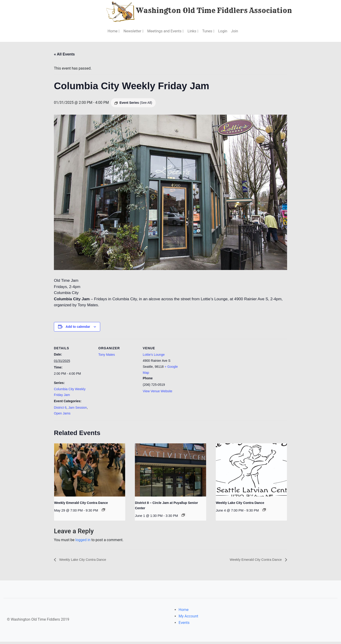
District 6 (60, 410)
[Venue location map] (212, 373)
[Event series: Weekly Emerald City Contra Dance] (103, 512)
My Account (188, 618)
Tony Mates (107, 357)
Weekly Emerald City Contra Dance (81, 505)
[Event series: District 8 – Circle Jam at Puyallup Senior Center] (183, 517)
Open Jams (62, 415)
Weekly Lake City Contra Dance (240, 505)
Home (184, 612)
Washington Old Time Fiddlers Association (185, 11)
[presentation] (90, 472)
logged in (83, 542)
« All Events (64, 54)
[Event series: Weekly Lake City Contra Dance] (264, 512)
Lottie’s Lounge (154, 357)
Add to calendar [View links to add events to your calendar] (78, 329)
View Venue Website (158, 393)
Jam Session (77, 410)
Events (184, 625)
